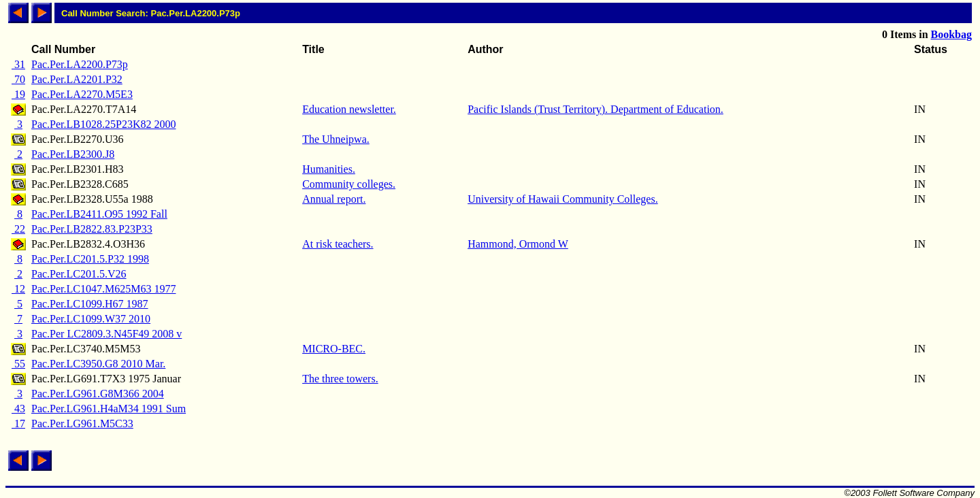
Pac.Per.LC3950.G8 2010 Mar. (98, 364)
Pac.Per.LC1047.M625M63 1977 (103, 289)
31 (18, 64)
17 (18, 424)
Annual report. (334, 199)
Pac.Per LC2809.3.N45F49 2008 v (107, 334)
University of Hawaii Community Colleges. (563, 199)
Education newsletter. (349, 109)
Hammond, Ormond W (518, 244)
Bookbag (951, 34)
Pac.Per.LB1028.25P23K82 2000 (103, 124)
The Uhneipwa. (336, 139)
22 (18, 229)
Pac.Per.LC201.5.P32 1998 (90, 259)
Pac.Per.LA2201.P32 (77, 79)
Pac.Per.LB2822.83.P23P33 (92, 229)
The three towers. (340, 379)
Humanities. (329, 169)
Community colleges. (349, 184)
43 (18, 409)
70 (18, 79)
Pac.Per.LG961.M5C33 (82, 424)
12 (18, 289)
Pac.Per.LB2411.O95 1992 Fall (99, 214)
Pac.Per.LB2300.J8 (73, 154)
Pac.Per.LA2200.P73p (80, 64)
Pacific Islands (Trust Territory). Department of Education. (595, 109)
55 (18, 364)
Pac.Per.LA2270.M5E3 (82, 94)
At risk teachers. (338, 244)
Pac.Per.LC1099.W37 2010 (91, 319)
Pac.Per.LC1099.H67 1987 (90, 304)
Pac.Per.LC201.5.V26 (79, 274)
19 (18, 94)
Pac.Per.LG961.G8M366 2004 (98, 394)
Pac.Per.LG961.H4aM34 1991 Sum (109, 409)
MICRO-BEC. (334, 349)
